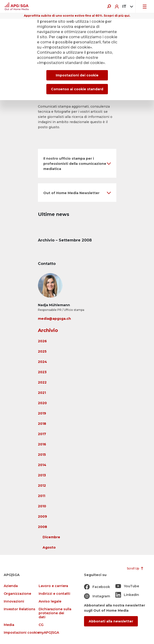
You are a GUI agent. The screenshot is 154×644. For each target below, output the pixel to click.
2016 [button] (42, 444)
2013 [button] (42, 475)
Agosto (49, 547)
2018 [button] (42, 424)
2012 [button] (42, 486)
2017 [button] (42, 434)
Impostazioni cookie (22, 633)
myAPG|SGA (49, 633)
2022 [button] (42, 382)
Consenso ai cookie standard (77, 89)
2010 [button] (42, 506)
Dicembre (51, 537)
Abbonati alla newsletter (111, 621)
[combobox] (127, 7)
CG (41, 625)
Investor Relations (20, 609)
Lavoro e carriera (53, 586)
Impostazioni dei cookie (77, 75)
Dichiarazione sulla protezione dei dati (55, 613)
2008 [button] (42, 527)
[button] (77, 163)
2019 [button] (42, 413)
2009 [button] (42, 516)
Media (9, 625)
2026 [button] (42, 341)
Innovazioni (14, 601)
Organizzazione (17, 594)
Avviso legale (50, 601)
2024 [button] (42, 362)
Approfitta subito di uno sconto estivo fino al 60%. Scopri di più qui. (77, 16)
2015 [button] (42, 455)
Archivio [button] (48, 330)
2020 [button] (42, 403)
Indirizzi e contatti (54, 594)
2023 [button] (42, 372)
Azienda (11, 586)
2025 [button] (42, 351)
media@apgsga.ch (54, 319)
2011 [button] (42, 496)
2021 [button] (42, 393)
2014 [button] (42, 465)
